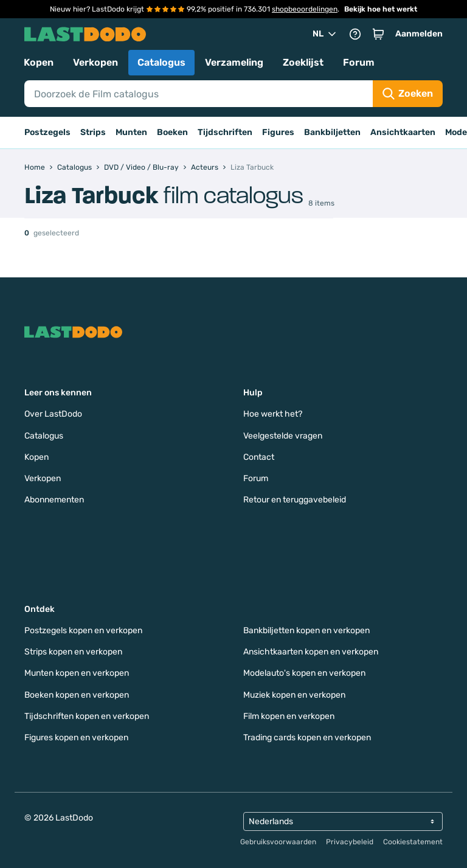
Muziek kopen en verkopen (294, 695)
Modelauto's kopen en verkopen (304, 673)
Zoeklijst (303, 62)
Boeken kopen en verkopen (77, 695)
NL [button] (325, 34)
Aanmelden (419, 34)
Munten (131, 132)
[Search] (199, 94)
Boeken (172, 132)
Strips (93, 132)
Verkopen (95, 62)
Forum (359, 62)
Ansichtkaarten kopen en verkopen (311, 652)
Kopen (39, 62)
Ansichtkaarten (403, 132)
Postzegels (47, 132)
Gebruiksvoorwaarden (278, 842)
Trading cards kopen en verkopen (307, 738)
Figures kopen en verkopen (76, 738)
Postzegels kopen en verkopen (83, 630)
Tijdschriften (225, 132)
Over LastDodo (53, 414)
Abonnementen (54, 500)
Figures (278, 132)
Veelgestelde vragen (283, 436)
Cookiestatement (413, 842)
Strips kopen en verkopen (73, 652)
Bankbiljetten (332, 132)
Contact (259, 457)
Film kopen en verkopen (289, 716)
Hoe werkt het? (273, 414)
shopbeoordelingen (305, 9)
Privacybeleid (350, 842)
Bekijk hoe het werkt (381, 9)
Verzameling (234, 62)
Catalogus (161, 62)
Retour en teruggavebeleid (295, 500)
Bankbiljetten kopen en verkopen (306, 630)
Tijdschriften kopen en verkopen (87, 716)
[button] (378, 34)
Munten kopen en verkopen (77, 673)
